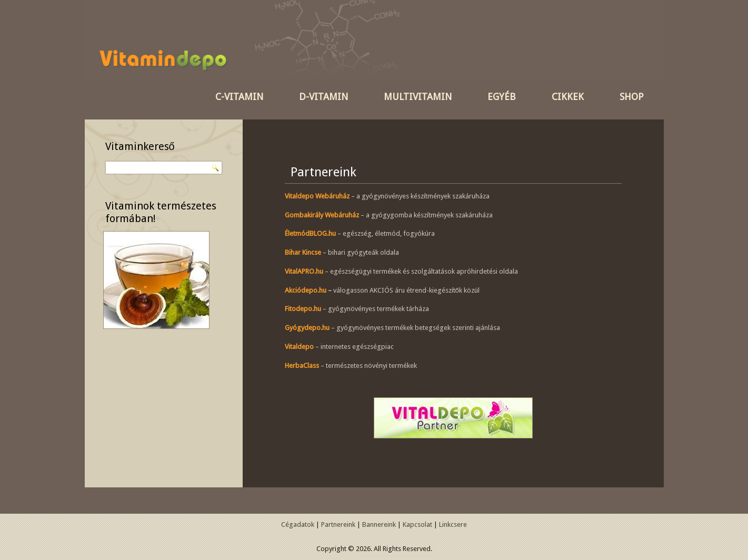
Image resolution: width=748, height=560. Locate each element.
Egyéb (502, 97)
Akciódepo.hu (306, 290)
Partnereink (338, 524)
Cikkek (568, 97)
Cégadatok (298, 524)
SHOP (632, 97)
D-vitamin (323, 97)
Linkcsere (453, 524)
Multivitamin (418, 97)
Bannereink (379, 524)
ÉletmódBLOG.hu (310, 233)
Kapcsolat (417, 524)
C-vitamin (239, 97)
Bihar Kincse (303, 252)
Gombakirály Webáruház (322, 215)
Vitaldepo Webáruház (317, 196)
